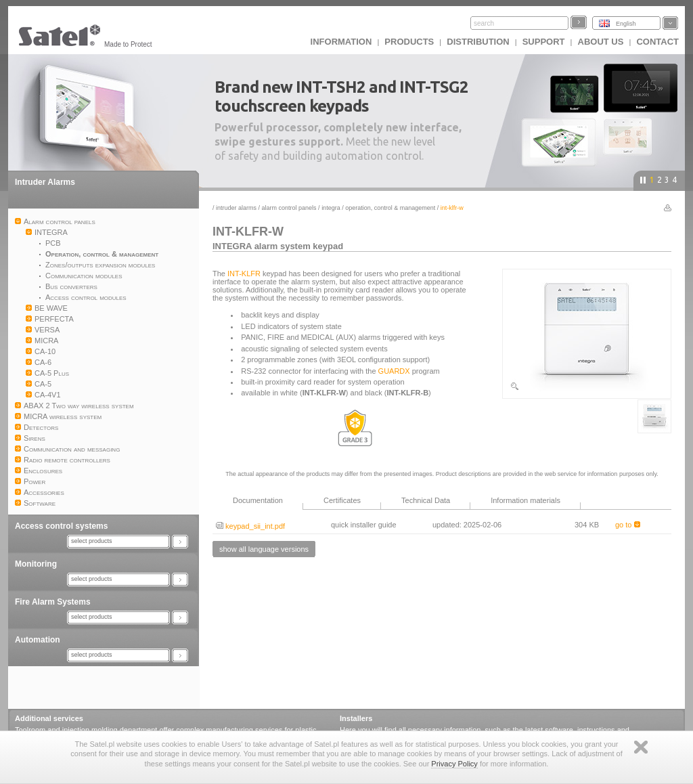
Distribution (478, 42)
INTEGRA (331, 208)
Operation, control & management (390, 208)
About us (601, 42)
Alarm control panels (289, 208)
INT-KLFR (244, 274)
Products (409, 42)
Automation (38, 640)
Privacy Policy (454, 764)
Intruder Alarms (45, 182)
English (626, 24)
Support (544, 42)
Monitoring (36, 564)
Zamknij (641, 747)
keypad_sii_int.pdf (250, 526)
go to (628, 525)
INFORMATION (341, 42)
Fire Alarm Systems (53, 602)
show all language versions (264, 549)
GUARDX (394, 371)
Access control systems (61, 526)
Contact (657, 42)
